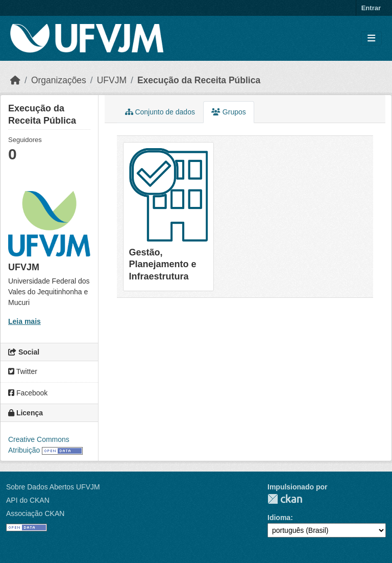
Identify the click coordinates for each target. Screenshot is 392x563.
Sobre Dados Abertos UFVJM (53, 487)
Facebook (28, 393)
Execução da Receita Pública (199, 80)
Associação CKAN (35, 513)
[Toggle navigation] (371, 39)
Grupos (229, 112)
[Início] (15, 80)
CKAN (285, 499)
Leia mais (24, 321)
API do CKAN (28, 500)
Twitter (23, 371)
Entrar (371, 8)
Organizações (59, 80)
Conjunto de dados (160, 112)
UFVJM (112, 80)
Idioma (279, 518)
